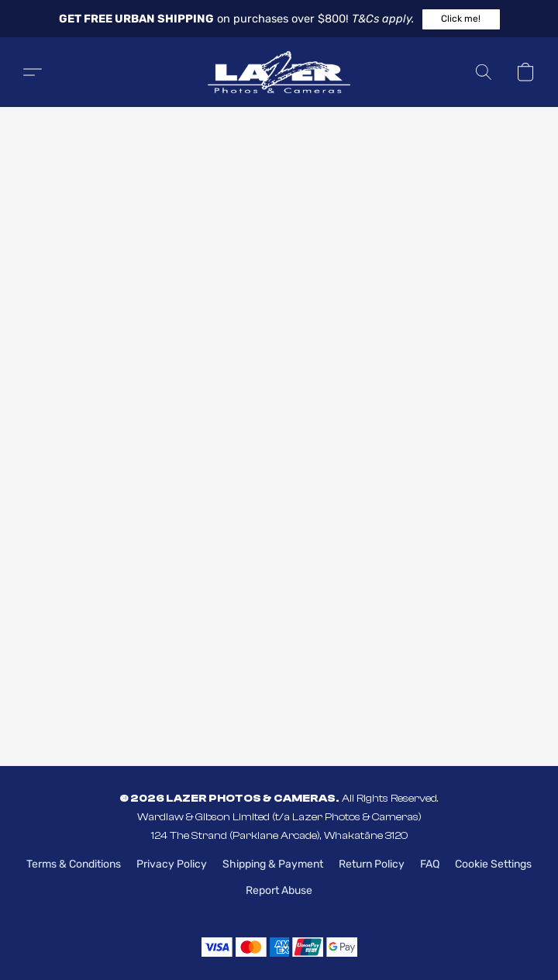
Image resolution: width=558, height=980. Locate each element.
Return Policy (372, 864)
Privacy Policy (172, 864)
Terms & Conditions (74, 864)
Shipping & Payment (273, 864)
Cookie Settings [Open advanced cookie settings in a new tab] (493, 864)
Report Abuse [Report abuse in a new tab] (279, 890)
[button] (461, 19)
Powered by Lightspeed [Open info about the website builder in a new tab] (279, 919)
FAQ (430, 864)
